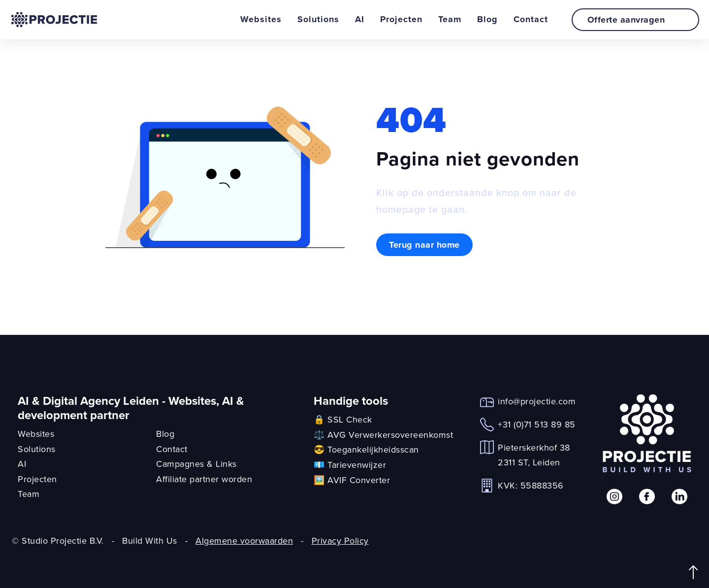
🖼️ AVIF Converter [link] (352, 480)
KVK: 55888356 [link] (531, 485)
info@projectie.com (537, 401)
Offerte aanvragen (637, 20)
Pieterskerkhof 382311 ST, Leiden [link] (534, 455)
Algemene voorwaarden (244, 540)
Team (450, 19)
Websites (261, 19)
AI (360, 19)
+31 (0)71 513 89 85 (537, 424)
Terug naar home (424, 245)
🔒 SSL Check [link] (343, 419)
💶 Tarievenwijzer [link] (350, 465)
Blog (487, 19)
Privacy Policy (340, 540)
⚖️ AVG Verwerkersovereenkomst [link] (383, 435)
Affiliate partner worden (204, 479)
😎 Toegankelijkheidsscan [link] (366, 449)
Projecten (401, 19)
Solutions (318, 19)
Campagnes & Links (196, 464)
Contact (531, 19)
